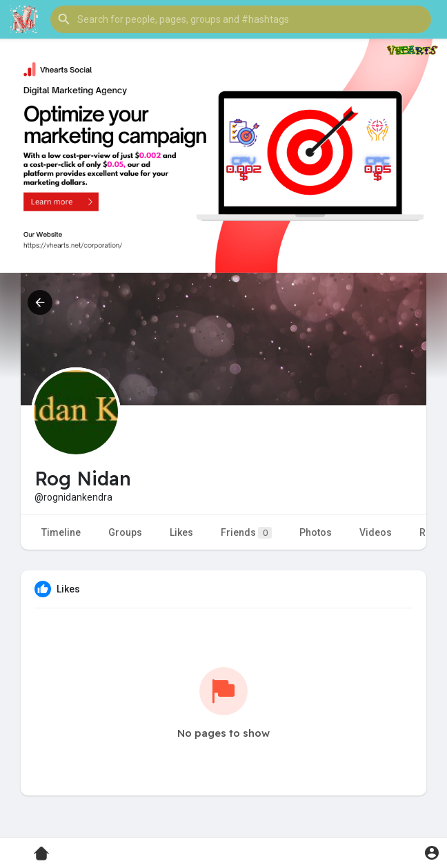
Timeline (61, 532)
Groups (125, 532)
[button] (241, 19)
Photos (316, 532)
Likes (181, 532)
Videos (376, 532)
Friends (246, 533)
